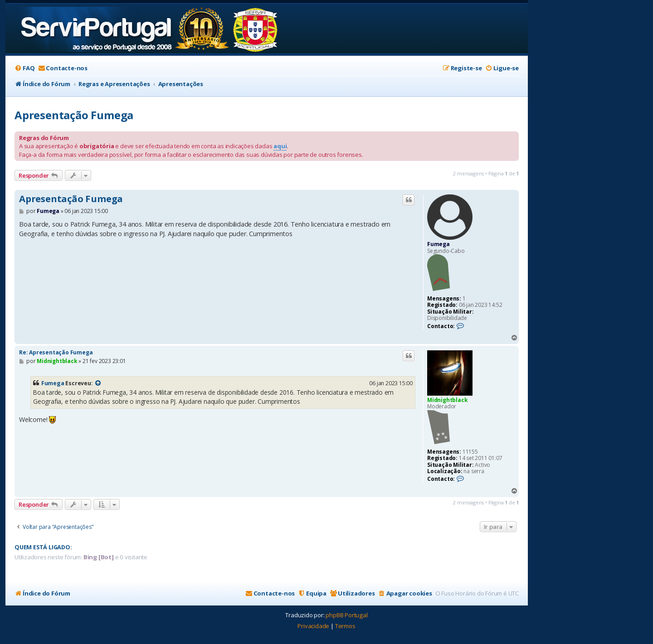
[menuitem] (24, 68)
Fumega (439, 244)
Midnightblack (447, 400)
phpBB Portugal (346, 615)
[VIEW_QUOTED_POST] (98, 383)
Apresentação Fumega (74, 115)
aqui (280, 146)
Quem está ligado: (43, 547)
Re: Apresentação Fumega (56, 352)
